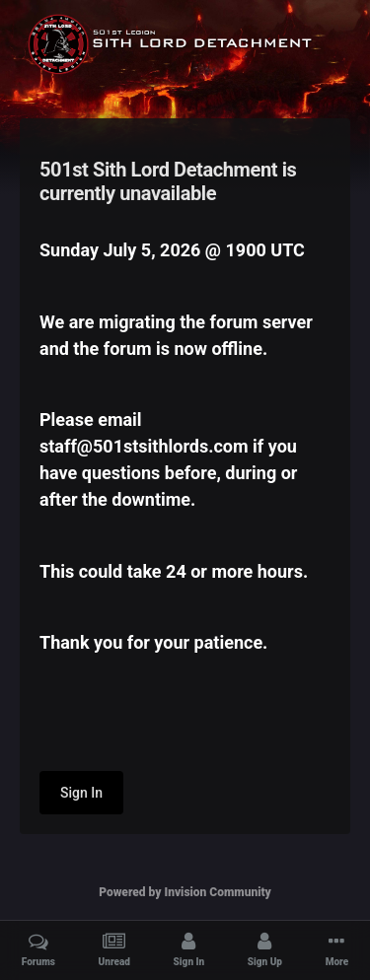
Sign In (81, 793)
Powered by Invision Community (185, 892)
